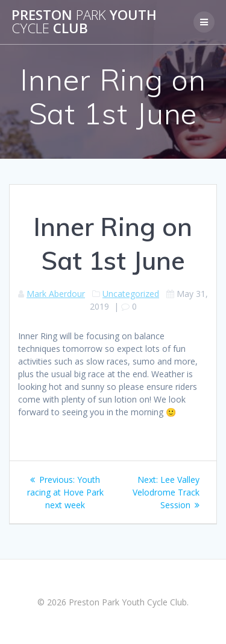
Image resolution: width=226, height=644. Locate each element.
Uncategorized (131, 294)
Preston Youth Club (84, 22)
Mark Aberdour (56, 294)
